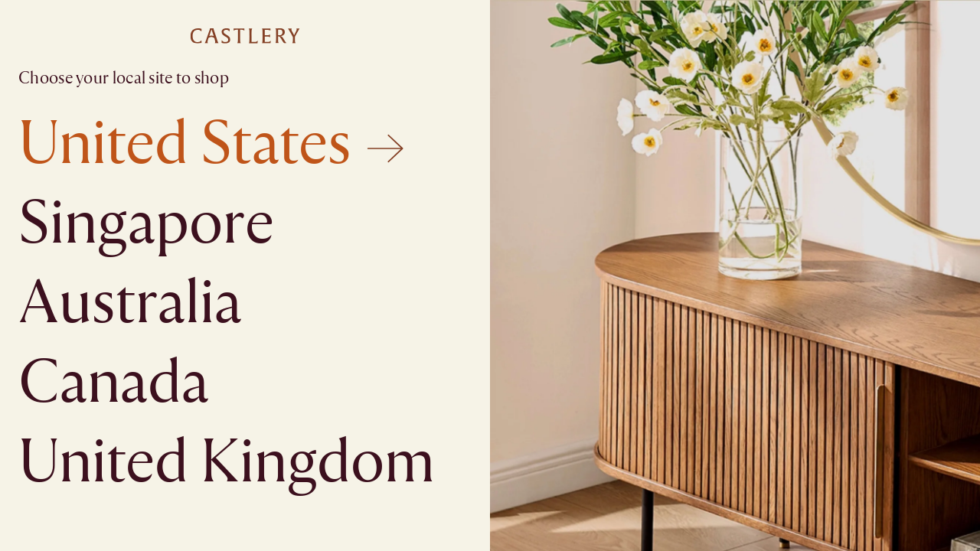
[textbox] (490, 275)
